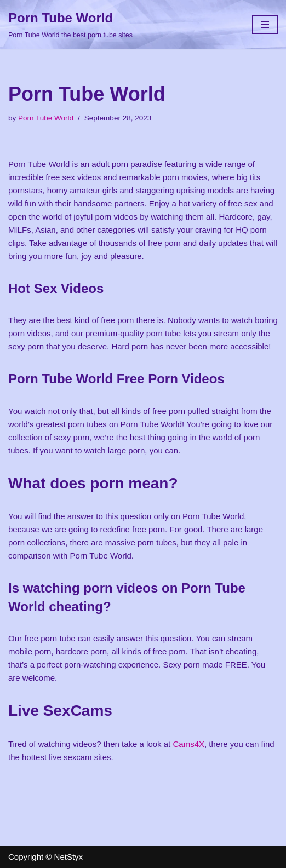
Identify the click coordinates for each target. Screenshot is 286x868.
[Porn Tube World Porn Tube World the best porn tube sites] (70, 25)
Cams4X (188, 744)
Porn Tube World (46, 118)
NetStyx (69, 857)
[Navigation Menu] (265, 25)
